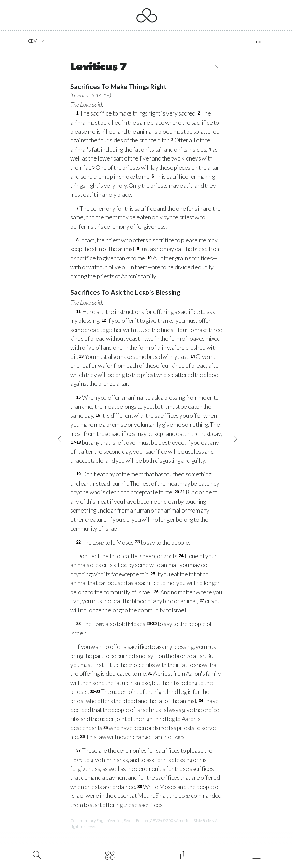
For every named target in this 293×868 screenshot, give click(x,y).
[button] (42, 41)
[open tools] (258, 42)
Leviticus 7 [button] (146, 68)
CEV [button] (38, 41)
